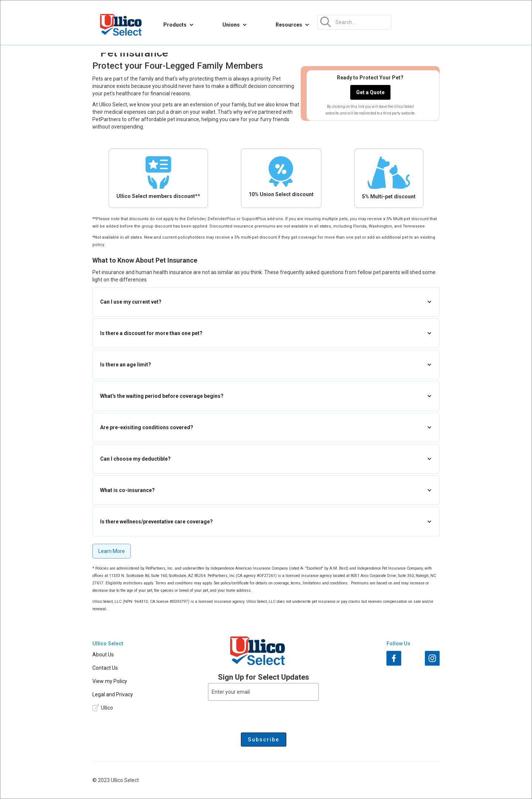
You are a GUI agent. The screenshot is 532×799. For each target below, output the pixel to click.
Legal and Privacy (113, 694)
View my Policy (110, 681)
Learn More (112, 551)
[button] (179, 25)
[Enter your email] (263, 692)
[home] (121, 25)
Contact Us (105, 668)
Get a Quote (370, 92)
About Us (103, 655)
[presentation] (263, 715)
